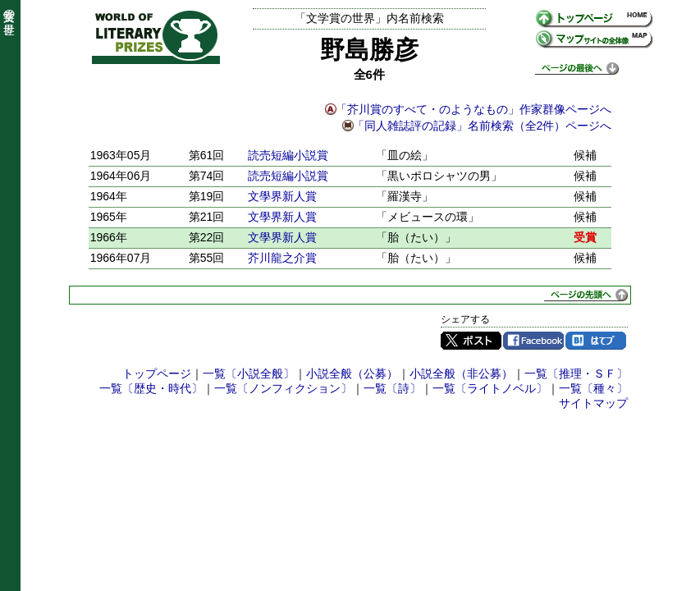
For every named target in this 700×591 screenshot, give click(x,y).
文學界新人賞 (282, 196)
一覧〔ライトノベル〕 (490, 388)
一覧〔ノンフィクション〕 (283, 388)
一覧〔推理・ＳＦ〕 (576, 373)
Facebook (533, 341)
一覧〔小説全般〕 (249, 373)
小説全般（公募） (352, 373)
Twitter (471, 341)
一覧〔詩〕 (392, 388)
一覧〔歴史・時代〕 (151, 388)
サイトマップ (593, 403)
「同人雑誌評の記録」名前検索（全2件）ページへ (483, 126)
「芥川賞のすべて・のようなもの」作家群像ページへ (474, 109)
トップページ (157, 373)
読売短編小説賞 (288, 155)
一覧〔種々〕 (593, 388)
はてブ (596, 341)
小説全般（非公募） (461, 373)
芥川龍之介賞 (282, 258)
